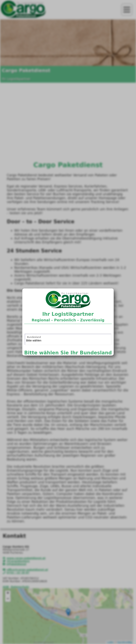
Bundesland (34, 337)
